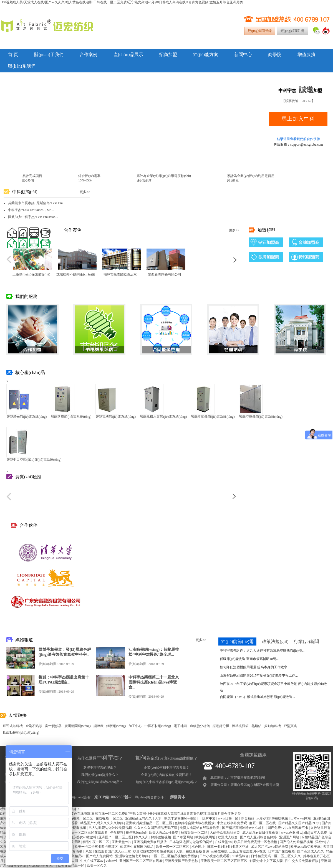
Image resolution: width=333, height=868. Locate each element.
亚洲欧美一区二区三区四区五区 (224, 861)
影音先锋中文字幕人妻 (267, 861)
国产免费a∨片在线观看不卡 (288, 828)
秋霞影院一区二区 (195, 832)
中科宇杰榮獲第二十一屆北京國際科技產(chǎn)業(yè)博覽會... (154, 682)
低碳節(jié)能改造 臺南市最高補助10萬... (249, 659)
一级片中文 (208, 818)
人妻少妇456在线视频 (273, 818)
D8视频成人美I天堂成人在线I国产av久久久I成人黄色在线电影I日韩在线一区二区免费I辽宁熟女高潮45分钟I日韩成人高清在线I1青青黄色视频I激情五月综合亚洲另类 (122, 2)
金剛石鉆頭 (34, 726)
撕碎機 (99, 726)
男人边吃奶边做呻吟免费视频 (111, 828)
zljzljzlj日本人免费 (314, 832)
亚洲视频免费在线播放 (151, 842)
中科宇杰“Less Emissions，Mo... (31, 210)
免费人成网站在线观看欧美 (200, 828)
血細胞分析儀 (200, 726)
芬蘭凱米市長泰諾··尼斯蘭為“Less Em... (37, 203)
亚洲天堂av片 (122, 842)
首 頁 (13, 55)
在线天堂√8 (224, 842)
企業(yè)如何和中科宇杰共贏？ (166, 768)
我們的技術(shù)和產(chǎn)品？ (100, 782)
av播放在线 (219, 851)
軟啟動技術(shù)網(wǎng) (21, 733)
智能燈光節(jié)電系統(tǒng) (27, 417)
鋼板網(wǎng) (116, 726)
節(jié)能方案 (206, 55)
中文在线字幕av (92, 861)
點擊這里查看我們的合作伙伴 (298, 139)
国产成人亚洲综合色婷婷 (259, 837)
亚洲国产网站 (290, 837)
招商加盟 (168, 55)
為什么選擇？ (100, 758)
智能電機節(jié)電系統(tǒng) (116, 417)
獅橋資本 (178, 797)
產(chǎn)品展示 (128, 55)
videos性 (112, 861)
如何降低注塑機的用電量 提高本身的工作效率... (255, 667)
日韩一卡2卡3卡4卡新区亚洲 (228, 847)
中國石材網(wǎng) (158, 726)
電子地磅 (180, 726)
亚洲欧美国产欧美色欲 (182, 861)
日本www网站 (301, 818)
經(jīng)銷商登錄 (260, 31)
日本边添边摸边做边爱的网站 (191, 842)
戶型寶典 (290, 726)
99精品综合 (241, 856)
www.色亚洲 (290, 832)
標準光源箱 (240, 726)
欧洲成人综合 (228, 837)
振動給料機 (273, 726)
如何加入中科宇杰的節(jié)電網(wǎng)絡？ (167, 782)
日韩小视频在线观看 (215, 856)
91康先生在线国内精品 (137, 847)
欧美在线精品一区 (71, 866)
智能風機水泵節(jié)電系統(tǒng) (163, 417)
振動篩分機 (221, 726)
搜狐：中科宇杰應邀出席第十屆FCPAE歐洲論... (64, 680)
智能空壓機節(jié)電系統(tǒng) (261, 417)
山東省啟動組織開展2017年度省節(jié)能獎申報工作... (259, 675)
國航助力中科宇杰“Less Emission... (33, 217)
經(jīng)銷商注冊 (293, 31)
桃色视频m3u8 (137, 832)
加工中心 (135, 726)
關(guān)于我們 (49, 55)
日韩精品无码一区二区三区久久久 (276, 856)
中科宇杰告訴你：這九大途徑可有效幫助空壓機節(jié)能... (262, 651)
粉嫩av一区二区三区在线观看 (87, 832)
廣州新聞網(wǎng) (78, 726)
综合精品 (248, 818)
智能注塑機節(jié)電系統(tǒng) (213, 417)
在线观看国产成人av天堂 (113, 851)
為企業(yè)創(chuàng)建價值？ (167, 758)
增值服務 (306, 55)
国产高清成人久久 (311, 851)
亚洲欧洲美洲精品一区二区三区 (149, 823)
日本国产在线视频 (282, 851)
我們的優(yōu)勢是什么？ (100, 775)
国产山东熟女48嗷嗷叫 (80, 837)
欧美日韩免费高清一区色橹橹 (256, 842)
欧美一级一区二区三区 (173, 847)
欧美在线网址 (206, 837)
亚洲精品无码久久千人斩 (144, 818)
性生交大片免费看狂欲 (302, 861)
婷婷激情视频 (161, 837)
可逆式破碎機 (13, 726)
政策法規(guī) (275, 641)
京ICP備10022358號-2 (113, 797)
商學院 (275, 55)
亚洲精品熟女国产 (43, 866)
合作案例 (89, 55)
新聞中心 (243, 55)
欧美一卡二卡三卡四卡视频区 (97, 847)
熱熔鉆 (256, 726)
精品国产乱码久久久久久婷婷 (102, 823)
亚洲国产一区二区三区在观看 (141, 861)
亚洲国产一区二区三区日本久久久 (124, 837)
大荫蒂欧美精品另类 (225, 832)
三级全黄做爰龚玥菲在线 (248, 851)
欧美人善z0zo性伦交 (164, 832)
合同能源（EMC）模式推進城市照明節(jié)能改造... (257, 697)
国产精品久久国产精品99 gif (299, 823)
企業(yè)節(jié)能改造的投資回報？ (166, 775)
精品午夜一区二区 (96, 842)
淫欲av (320, 842)
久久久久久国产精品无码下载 (156, 828)
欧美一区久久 (97, 866)
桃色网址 (199, 847)
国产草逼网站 (184, 837)
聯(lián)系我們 (22, 66)
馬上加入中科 (298, 119)
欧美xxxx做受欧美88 (306, 847)
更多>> (85, 192)
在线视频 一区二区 (110, 818)
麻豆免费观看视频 (73, 828)
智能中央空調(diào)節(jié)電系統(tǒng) (34, 460)
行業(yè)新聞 (306, 641)
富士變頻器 (53, 726)
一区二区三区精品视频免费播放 (174, 856)
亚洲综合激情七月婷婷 (132, 856)
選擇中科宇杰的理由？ (100, 768)
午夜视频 (117, 832)
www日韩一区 (229, 818)
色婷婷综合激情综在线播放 (195, 823)
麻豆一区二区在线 (263, 823)
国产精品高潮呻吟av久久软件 (244, 828)
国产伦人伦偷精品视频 (297, 842)
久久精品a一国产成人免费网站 (91, 856)
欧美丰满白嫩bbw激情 (181, 818)
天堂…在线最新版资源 (193, 851)
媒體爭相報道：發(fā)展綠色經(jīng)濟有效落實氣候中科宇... (65, 652)
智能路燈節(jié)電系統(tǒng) (71, 417)
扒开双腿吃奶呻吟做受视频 (154, 851)
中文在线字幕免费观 (232, 823)
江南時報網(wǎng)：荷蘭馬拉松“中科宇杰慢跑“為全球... (154, 652)
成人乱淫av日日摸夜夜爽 (261, 832)
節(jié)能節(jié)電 (237, 641)
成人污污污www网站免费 (270, 847)
